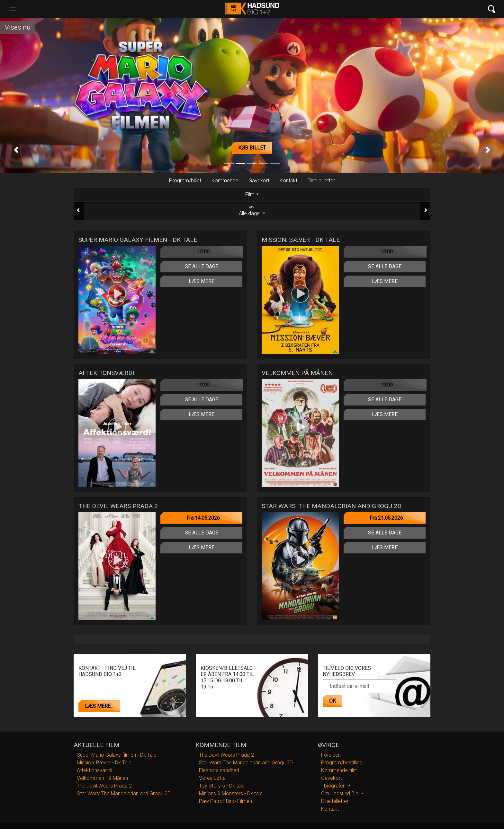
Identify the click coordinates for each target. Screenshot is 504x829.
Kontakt (288, 181)
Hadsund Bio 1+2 (252, 9)
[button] (16, 150)
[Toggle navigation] (12, 9)
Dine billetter (321, 181)
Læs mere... (99, 706)
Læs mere (202, 281)
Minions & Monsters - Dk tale (231, 793)
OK (333, 701)
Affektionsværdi (94, 770)
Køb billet (252, 148)
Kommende (225, 181)
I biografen (334, 786)
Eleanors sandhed (219, 770)
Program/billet (185, 181)
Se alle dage (202, 266)
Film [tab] (250, 194)
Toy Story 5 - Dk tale (222, 786)
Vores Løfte (212, 778)
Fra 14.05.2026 (203, 518)
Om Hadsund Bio (341, 793)
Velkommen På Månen (102, 778)
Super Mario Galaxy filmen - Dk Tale (117, 755)
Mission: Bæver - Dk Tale (104, 763)
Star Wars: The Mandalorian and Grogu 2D (124, 793)
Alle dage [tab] (252, 211)
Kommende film (339, 770)
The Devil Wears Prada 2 (104, 786)
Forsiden (331, 755)
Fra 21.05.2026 (386, 518)
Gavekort (259, 181)
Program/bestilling (342, 763)
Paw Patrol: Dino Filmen (225, 801)
